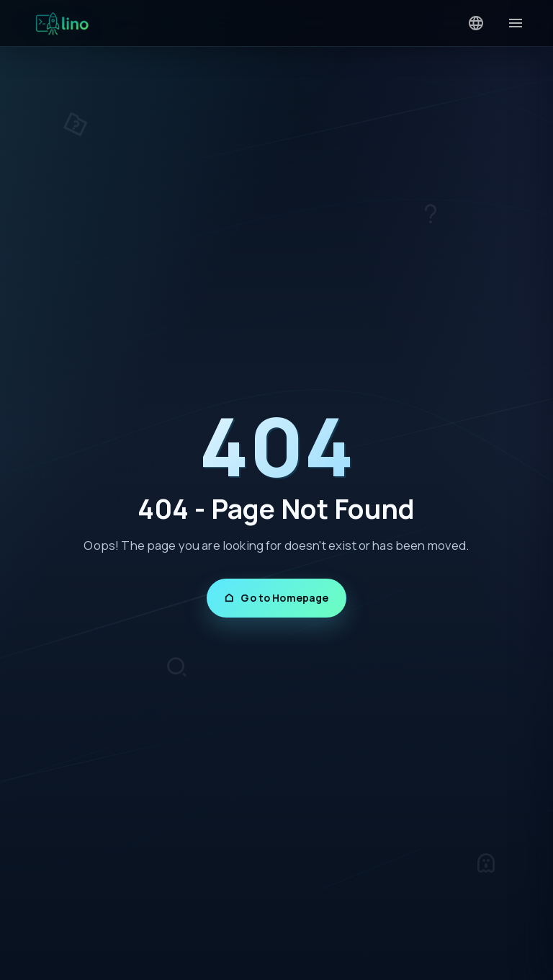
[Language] (476, 23)
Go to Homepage (276, 598)
